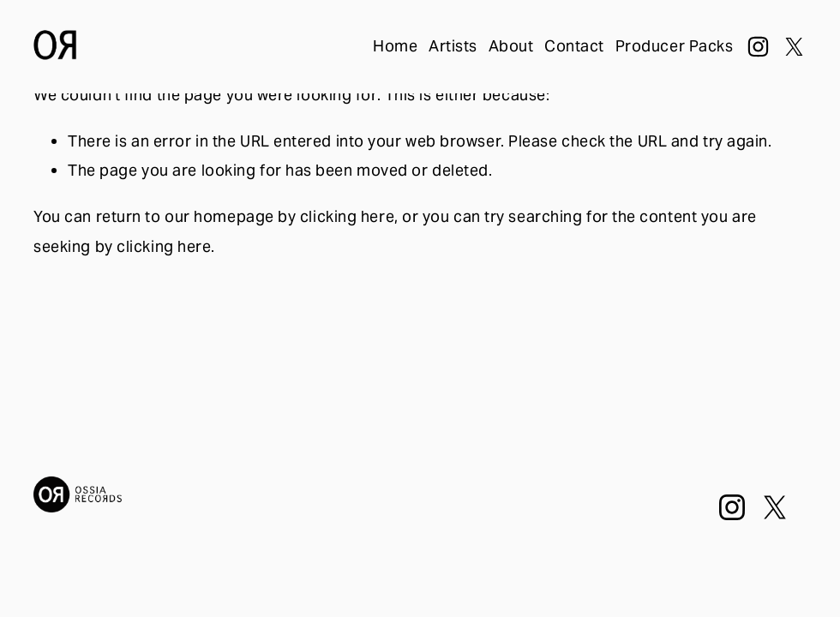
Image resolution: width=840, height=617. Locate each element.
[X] (794, 47)
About (511, 46)
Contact (574, 46)
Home (395, 46)
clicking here (347, 216)
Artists (453, 46)
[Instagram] (758, 47)
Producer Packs (675, 46)
